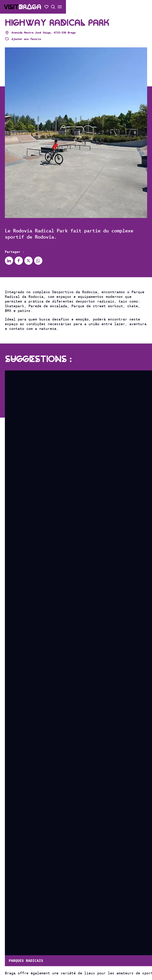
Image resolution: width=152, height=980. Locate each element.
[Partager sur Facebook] (19, 261)
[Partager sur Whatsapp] (38, 261)
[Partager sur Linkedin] (9, 261)
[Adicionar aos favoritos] (23, 39)
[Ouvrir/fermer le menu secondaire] (60, 7)
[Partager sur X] (28, 261)
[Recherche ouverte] (53, 7)
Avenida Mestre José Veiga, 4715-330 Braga (40, 33)
